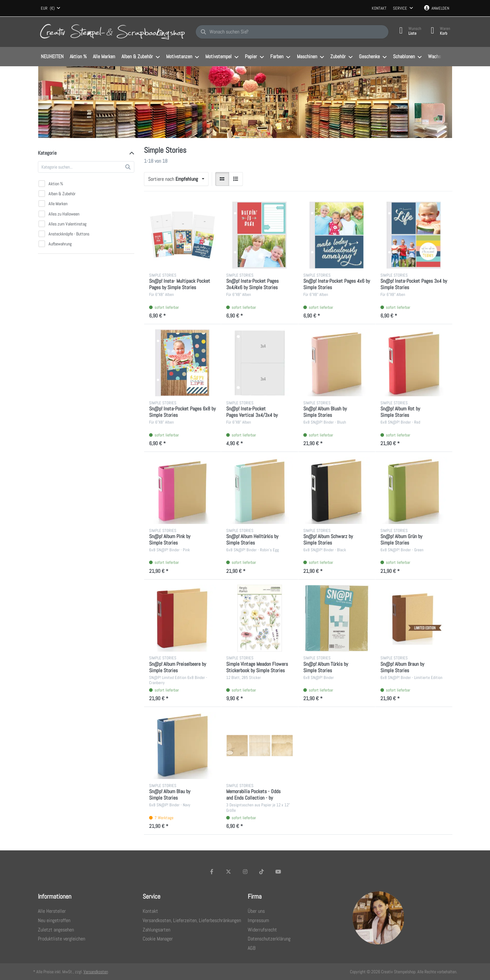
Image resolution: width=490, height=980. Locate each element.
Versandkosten (96, 972)
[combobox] (51, 8)
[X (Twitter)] (228, 872)
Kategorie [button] (47, 153)
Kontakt (379, 8)
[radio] (222, 179)
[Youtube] (278, 872)
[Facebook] (212, 872)
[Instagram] (245, 872)
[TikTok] (262, 872)
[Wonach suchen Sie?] (292, 32)
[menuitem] (52, 57)
